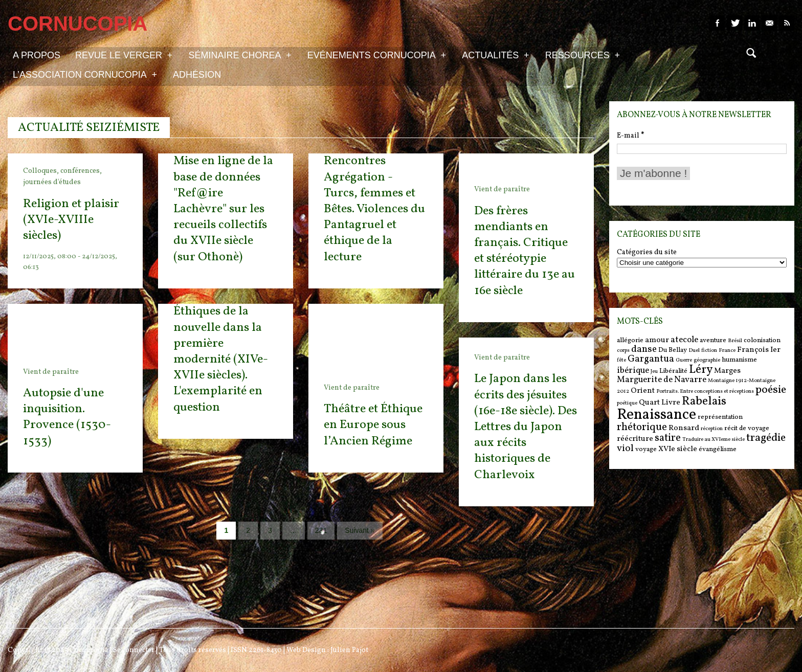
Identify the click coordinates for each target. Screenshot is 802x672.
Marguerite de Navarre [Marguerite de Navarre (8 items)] (662, 380)
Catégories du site (647, 253)
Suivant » (360, 530)
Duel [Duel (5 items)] (694, 351)
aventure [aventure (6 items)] (713, 340)
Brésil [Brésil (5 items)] (735, 341)
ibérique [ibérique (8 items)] (633, 371)
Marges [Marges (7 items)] (727, 371)
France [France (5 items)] (727, 351)
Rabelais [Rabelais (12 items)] (704, 401)
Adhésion (197, 75)
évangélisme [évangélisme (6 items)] (718, 449)
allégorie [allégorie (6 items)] (630, 340)
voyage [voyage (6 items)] (646, 449)
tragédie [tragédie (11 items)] (766, 438)
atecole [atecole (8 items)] (684, 340)
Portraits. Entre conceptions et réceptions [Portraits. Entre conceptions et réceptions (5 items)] (705, 391)
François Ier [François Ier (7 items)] (759, 350)
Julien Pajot (349, 650)
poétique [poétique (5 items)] (627, 403)
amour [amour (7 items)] (657, 340)
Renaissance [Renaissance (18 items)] (656, 415)
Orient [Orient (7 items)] (643, 391)
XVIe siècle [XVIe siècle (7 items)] (678, 449)
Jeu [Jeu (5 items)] (654, 372)
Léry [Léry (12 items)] (701, 370)
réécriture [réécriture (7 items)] (635, 439)
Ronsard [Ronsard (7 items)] (684, 428)
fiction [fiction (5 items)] (709, 351)
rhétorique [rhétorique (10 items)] (642, 428)
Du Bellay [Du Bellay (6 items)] (673, 350)
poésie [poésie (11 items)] (771, 390)
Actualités (495, 55)
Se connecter (134, 650)
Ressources (583, 55)
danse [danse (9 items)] (644, 349)
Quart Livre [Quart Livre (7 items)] (660, 403)
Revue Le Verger (124, 55)
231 (321, 530)
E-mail (630, 136)
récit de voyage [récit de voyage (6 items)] (747, 428)
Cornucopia (89, 650)
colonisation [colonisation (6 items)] (762, 340)
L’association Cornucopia (85, 74)
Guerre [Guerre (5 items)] (684, 360)
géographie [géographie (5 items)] (707, 360)
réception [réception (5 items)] (712, 429)
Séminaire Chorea (240, 55)
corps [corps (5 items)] (623, 351)
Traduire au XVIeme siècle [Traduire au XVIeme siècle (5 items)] (714, 440)
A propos (37, 55)
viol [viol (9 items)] (625, 449)
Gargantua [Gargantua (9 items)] (651, 359)
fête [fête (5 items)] (621, 360)
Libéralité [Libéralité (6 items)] (673, 371)
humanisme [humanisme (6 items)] (739, 360)
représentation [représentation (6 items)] (720, 417)
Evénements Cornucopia (377, 55)
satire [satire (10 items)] (668, 438)
